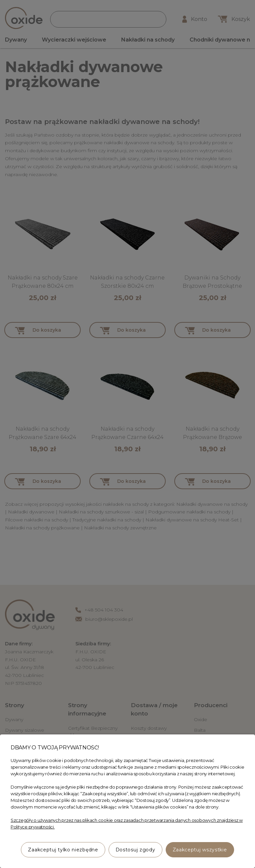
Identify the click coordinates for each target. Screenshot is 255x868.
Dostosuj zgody (135, 850)
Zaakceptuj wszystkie (200, 850)
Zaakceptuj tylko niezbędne (63, 850)
